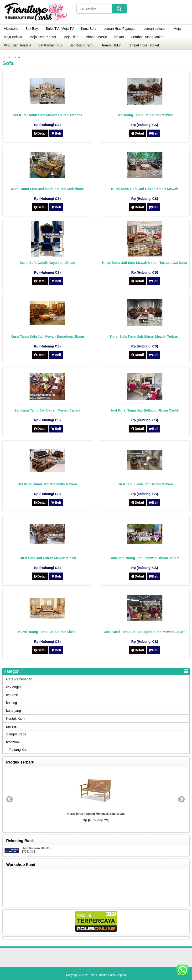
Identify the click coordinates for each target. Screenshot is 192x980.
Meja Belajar (13, 37)
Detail (40, 133)
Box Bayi (32, 29)
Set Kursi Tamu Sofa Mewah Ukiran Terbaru (47, 115)
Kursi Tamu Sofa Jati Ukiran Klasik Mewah (145, 189)
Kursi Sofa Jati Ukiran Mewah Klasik (47, 558)
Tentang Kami (19, 750)
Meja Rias (71, 37)
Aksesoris (11, 29)
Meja (177, 29)
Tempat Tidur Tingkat (144, 45)
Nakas (119, 37)
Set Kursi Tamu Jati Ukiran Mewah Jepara (47, 410)
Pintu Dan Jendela (17, 45)
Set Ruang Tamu (82, 45)
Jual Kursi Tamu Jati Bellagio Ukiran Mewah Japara (145, 632)
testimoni (13, 742)
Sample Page (16, 734)
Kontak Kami (16, 719)
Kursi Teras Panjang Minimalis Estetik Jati (96, 814)
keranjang (14, 711)
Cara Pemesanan (19, 679)
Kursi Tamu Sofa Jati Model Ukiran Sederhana (47, 189)
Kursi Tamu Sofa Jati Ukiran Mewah (145, 484)
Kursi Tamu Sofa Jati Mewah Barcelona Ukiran (47, 337)
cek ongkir (14, 687)
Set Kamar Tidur (50, 45)
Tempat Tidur (111, 45)
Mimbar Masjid (96, 37)
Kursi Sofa (89, 29)
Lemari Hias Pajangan (120, 29)
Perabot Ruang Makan (148, 37)
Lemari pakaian (155, 29)
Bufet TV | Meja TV (60, 29)
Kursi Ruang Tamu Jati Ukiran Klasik (47, 632)
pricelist (12, 726)
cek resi (12, 695)
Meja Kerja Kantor (43, 37)
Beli (56, 133)
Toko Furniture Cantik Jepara (108, 975)
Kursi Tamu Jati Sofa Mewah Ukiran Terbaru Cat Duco (145, 263)
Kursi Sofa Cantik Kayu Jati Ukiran (47, 263)
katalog (12, 703)
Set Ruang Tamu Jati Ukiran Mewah (145, 115)
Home (6, 57)
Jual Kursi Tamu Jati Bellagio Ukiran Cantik (145, 410)
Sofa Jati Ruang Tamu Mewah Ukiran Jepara (145, 558)
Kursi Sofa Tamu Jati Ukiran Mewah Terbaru (145, 337)
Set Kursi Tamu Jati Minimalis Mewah (47, 484)
